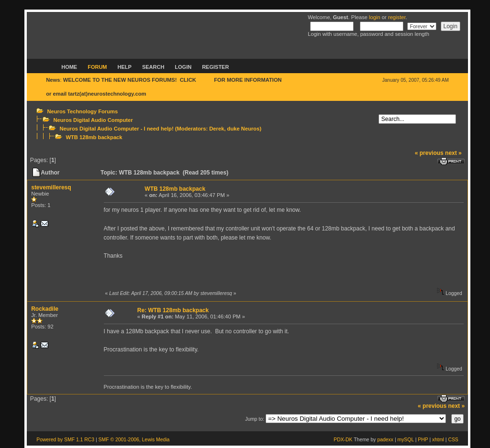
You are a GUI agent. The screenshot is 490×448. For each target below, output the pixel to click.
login (375, 17)
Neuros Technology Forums (82, 111)
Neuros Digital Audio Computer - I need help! (116, 129)
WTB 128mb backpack (94, 137)
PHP (423, 440)
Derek (217, 129)
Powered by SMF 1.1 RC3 (65, 440)
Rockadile (45, 309)
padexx (385, 440)
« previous (429, 153)
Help (125, 67)
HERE (205, 80)
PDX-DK (343, 440)
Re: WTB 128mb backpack (173, 310)
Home (69, 67)
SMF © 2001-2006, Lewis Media (134, 440)
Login (183, 67)
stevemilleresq (51, 187)
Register (215, 67)
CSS (453, 440)
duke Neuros (244, 129)
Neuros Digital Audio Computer (93, 120)
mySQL (405, 440)
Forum (97, 67)
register (397, 17)
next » (453, 153)
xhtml (438, 440)
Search (153, 67)
